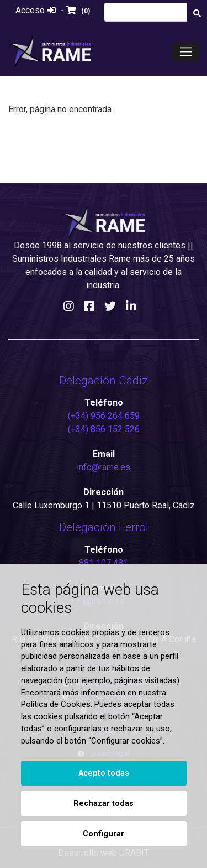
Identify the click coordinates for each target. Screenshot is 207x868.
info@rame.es (104, 467)
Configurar (104, 834)
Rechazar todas (104, 804)
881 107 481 (104, 563)
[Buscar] (197, 14)
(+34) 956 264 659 (104, 416)
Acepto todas (104, 773)
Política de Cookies (56, 704)
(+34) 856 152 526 (104, 429)
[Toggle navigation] (186, 52)
